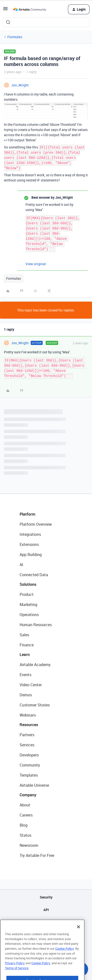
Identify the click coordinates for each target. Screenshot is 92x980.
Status (26, 835)
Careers (26, 815)
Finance (27, 645)
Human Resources (36, 625)
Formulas (15, 37)
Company (28, 795)
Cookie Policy (65, 960)
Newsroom (29, 845)
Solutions (28, 584)
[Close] (79, 938)
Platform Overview (36, 524)
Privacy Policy (15, 974)
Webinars (28, 715)
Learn (25, 654)
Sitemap (46, 922)
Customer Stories (35, 705)
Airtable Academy (35, 665)
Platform (27, 514)
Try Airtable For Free (37, 855)
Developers (29, 755)
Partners (27, 735)
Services (27, 745)
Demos (26, 695)
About (25, 805)
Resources (29, 725)
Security (46, 897)
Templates (29, 775)
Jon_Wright (20, 85)
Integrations (30, 534)
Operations (29, 615)
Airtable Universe (34, 785)
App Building (31, 555)
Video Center (31, 685)
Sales (24, 635)
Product (27, 594)
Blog (24, 825)
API (46, 910)
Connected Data (34, 575)
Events (26, 675)
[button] (5, 10)
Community (30, 765)
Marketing (28, 604)
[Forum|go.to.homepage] (30, 9)
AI (21, 565)
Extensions (29, 544)
